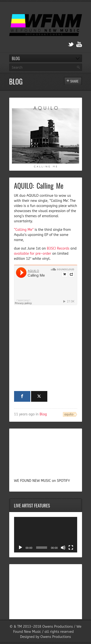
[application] (46, 535)
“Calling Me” (24, 230)
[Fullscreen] (71, 548)
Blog (43, 414)
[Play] (20, 548)
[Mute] (63, 548)
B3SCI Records (58, 248)
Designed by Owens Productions (46, 637)
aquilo (69, 414)
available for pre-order (33, 254)
